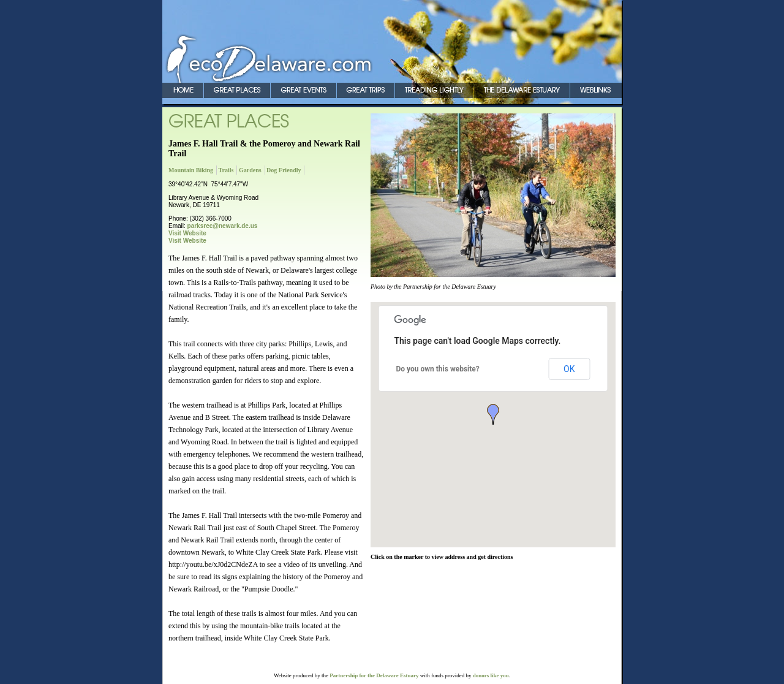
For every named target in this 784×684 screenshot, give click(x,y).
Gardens (250, 170)
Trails (226, 170)
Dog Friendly (284, 170)
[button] (493, 414)
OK (569, 369)
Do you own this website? (438, 369)
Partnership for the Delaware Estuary (374, 675)
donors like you (491, 675)
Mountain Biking (191, 170)
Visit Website (187, 233)
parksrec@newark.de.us (223, 226)
